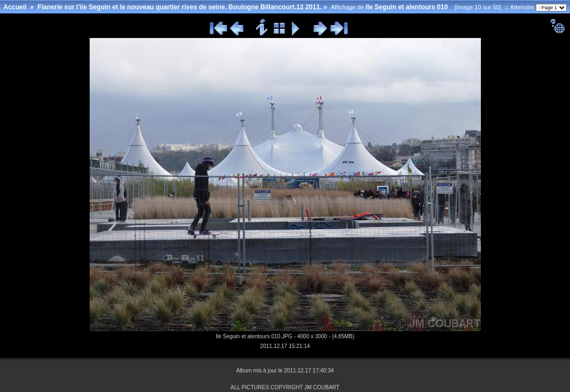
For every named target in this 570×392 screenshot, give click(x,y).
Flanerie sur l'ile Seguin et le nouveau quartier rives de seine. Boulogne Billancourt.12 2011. (180, 7)
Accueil (15, 7)
